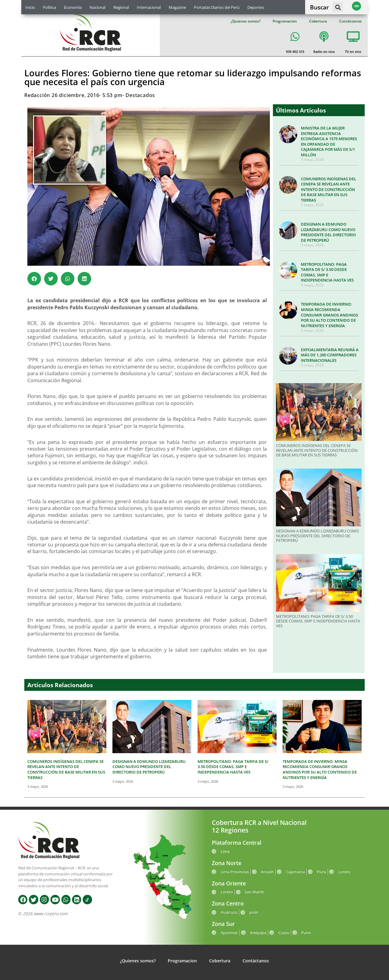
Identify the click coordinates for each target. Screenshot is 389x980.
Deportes (256, 7)
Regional (121, 7)
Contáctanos (350, 21)
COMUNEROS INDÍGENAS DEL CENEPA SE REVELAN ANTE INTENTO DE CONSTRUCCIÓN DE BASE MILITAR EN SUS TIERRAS (329, 189)
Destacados (140, 95)
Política (49, 7)
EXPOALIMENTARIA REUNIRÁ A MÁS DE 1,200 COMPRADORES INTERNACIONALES (330, 355)
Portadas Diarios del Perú (217, 7)
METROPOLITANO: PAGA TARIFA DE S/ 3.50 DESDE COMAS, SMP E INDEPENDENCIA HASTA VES (327, 272)
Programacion (285, 21)
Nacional (98, 7)
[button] (338, 7)
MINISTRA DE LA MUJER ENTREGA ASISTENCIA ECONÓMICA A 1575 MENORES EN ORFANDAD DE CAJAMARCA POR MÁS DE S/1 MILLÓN (329, 141)
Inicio (30, 7)
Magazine (177, 7)
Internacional (149, 7)
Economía (73, 7)
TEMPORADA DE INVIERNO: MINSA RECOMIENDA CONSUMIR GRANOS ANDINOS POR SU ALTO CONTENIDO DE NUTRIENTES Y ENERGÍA (329, 315)
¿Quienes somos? (246, 21)
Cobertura (318, 21)
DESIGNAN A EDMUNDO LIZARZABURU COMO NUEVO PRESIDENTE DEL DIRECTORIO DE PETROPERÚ (328, 232)
